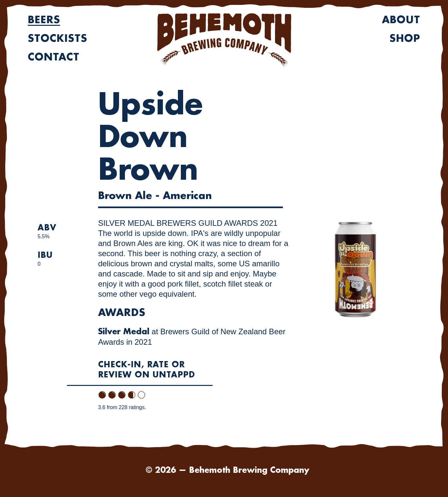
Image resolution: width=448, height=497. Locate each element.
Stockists (58, 39)
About (401, 20)
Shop (405, 39)
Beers (44, 20)
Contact (54, 57)
